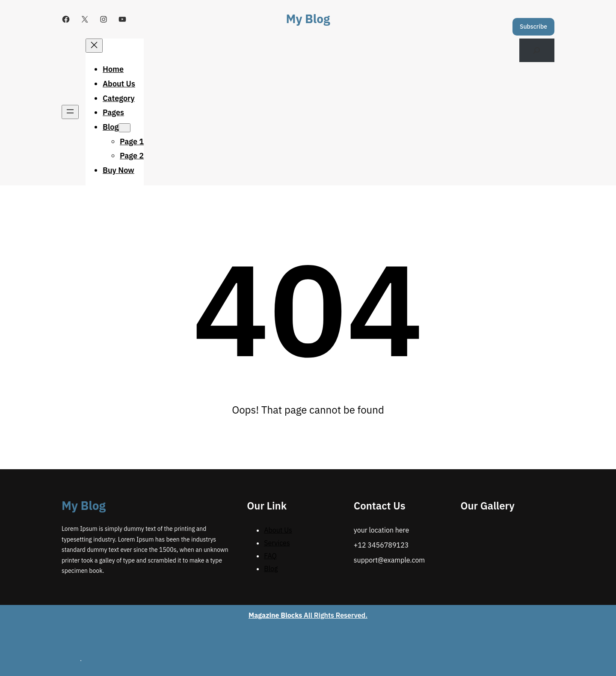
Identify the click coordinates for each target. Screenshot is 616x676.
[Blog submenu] (124, 128)
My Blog (308, 19)
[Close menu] (94, 46)
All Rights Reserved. (308, 615)
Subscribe (533, 27)
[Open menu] (70, 112)
